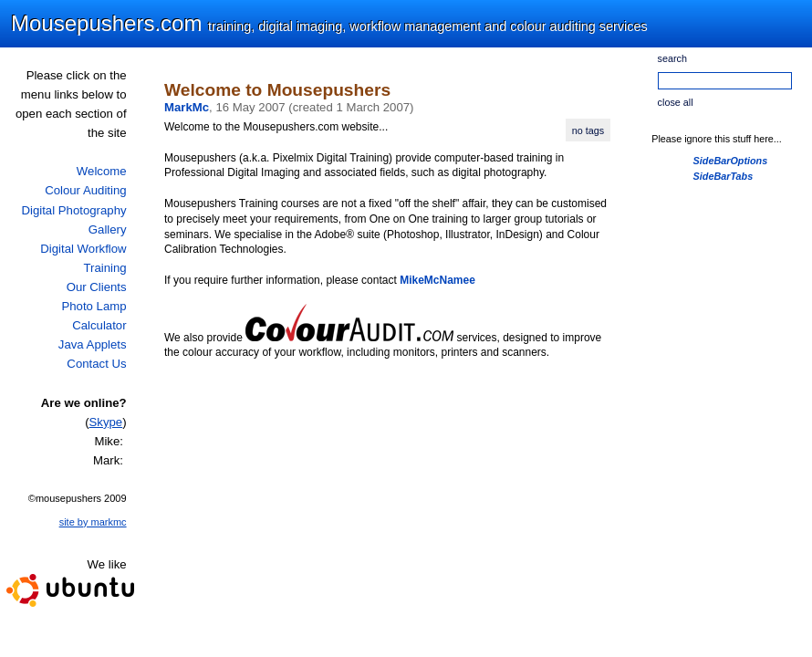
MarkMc (187, 107)
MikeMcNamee (437, 280)
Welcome (102, 171)
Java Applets (93, 344)
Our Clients (97, 287)
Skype (106, 422)
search (672, 58)
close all (676, 102)
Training (104, 268)
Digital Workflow (83, 249)
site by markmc (93, 522)
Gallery (108, 229)
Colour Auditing (85, 190)
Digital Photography (73, 210)
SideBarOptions (731, 161)
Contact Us (96, 364)
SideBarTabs (724, 176)
